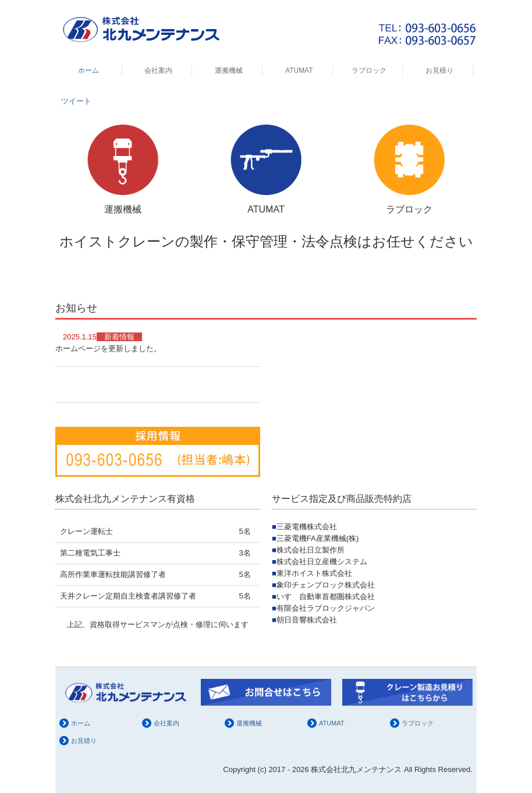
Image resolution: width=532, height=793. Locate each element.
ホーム (88, 70)
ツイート (76, 101)
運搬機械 (229, 70)
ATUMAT (299, 70)
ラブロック (369, 70)
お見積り (439, 70)
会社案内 (158, 70)
